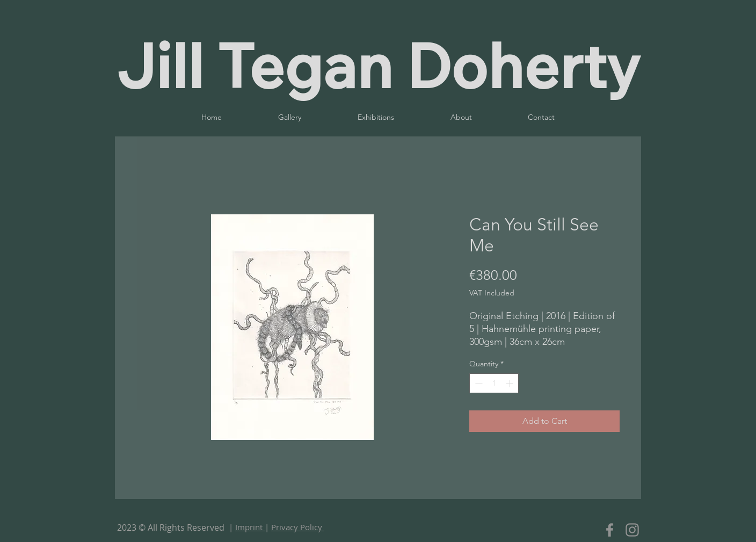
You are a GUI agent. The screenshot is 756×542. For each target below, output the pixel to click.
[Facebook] (610, 530)
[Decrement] (478, 383)
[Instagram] (632, 530)
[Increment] (510, 383)
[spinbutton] (494, 383)
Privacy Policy (298, 527)
